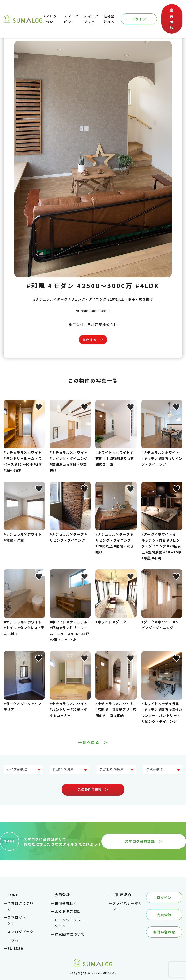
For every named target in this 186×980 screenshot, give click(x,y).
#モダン (61, 285)
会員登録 (172, 19)
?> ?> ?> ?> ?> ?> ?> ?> (23, 770)
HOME (13, 895)
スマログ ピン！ (17, 920)
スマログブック (20, 932)
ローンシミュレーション (70, 923)
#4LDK (148, 285)
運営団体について (70, 934)
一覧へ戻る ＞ (93, 742)
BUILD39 (15, 948)
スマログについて (20, 906)
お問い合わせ (164, 932)
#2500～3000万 (105, 285)
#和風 (36, 285)
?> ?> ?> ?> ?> (70, 770)
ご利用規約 (122, 895)
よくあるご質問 (68, 911)
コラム (13, 940)
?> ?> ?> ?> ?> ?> (163, 770)
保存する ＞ (93, 340)
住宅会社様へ (66, 903)
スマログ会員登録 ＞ (144, 841)
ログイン (139, 19)
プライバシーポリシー (127, 906)
